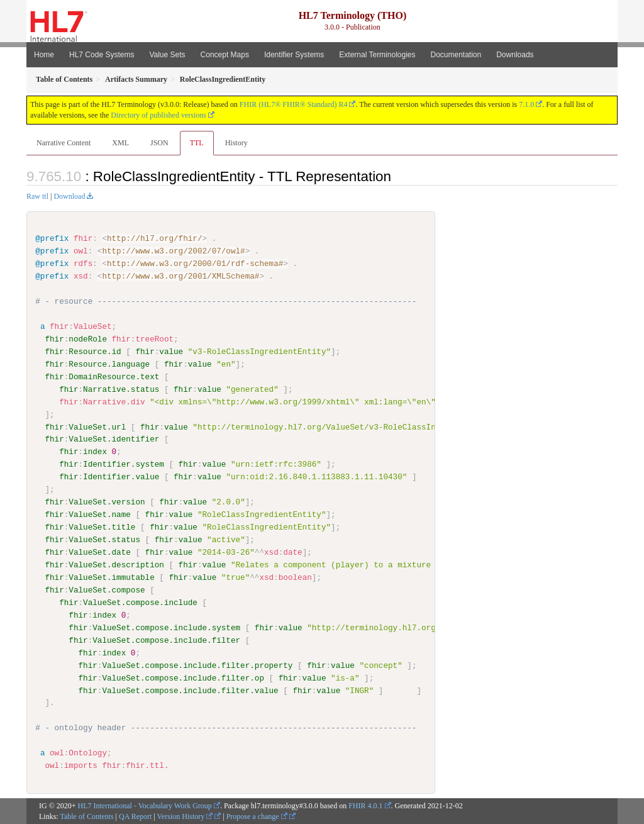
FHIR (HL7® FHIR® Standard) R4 (294, 104)
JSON (159, 143)
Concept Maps (225, 55)
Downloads (515, 55)
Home (44, 55)
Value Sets (167, 55)
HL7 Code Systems (102, 55)
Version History (185, 816)
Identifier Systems (294, 55)
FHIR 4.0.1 (365, 805)
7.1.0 (526, 104)
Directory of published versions (158, 115)
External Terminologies (377, 55)
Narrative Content (64, 143)
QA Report (135, 816)
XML (120, 143)
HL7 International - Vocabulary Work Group (145, 805)
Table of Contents (86, 816)
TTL (197, 143)
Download (69, 196)
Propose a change (257, 816)
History (236, 143)
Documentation (456, 55)
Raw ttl (37, 196)
